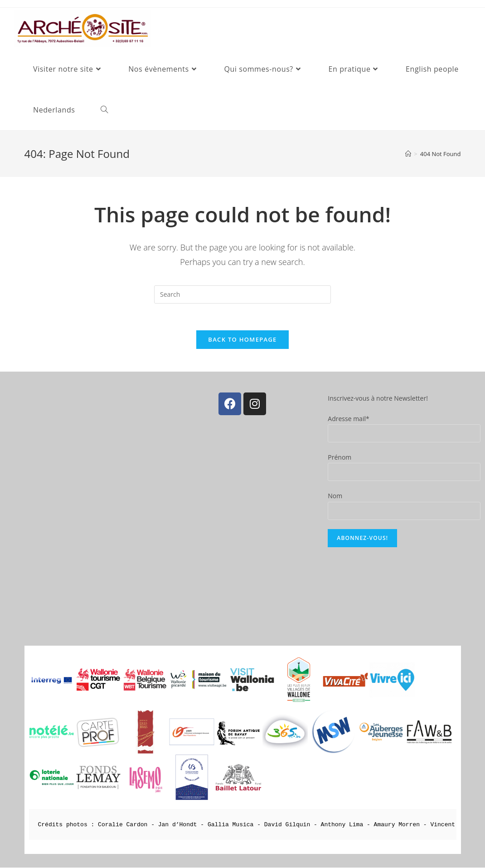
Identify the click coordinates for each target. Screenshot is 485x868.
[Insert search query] (242, 294)
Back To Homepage (242, 340)
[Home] (408, 154)
